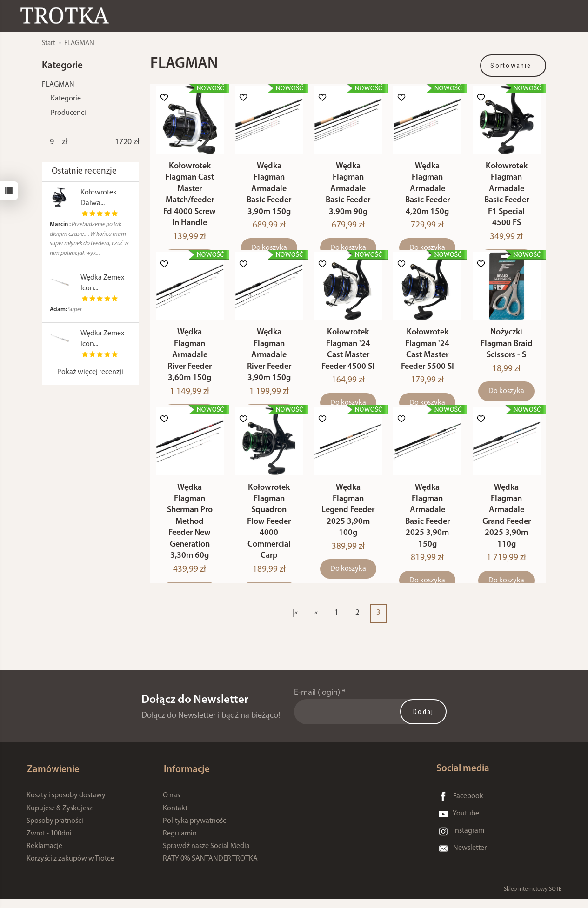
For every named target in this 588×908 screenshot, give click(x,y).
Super (66, 310)
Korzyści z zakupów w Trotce (70, 868)
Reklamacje (44, 856)
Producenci (68, 113)
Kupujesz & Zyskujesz (60, 818)
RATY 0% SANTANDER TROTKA (210, 868)
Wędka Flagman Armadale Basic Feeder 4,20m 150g (428, 193)
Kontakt (175, 818)
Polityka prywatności (195, 830)
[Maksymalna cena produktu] (124, 142)
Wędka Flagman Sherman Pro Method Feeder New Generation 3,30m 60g (190, 533)
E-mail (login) (317, 704)
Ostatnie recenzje (84, 171)
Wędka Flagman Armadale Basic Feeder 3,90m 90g (348, 193)
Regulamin (180, 843)
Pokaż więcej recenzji (90, 372)
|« (295, 624)
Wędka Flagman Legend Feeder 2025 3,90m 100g (348, 521)
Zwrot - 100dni (49, 843)
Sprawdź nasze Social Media (206, 856)
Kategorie (66, 99)
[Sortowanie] (513, 66)
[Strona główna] (67, 16)
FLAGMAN (58, 85)
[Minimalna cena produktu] (52, 142)
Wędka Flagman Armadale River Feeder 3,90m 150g (269, 363)
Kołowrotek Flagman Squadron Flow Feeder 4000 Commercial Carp (269, 533)
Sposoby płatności (55, 830)
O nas (171, 805)
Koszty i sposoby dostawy (66, 805)
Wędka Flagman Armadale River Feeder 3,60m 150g (190, 363)
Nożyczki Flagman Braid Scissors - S (507, 351)
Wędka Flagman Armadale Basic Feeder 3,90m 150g (269, 193)
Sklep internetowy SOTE (533, 898)
